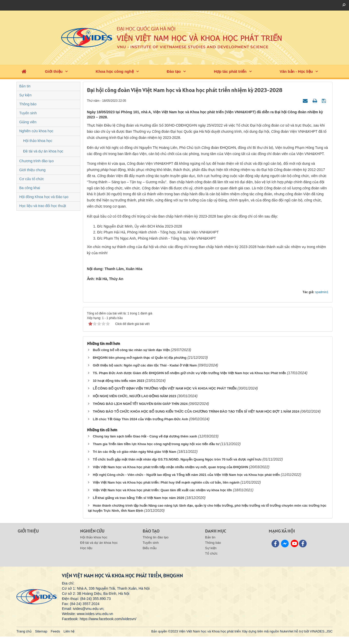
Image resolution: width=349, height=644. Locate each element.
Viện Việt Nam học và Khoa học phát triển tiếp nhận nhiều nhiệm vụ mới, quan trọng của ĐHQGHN (171, 467)
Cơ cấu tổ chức (32, 179)
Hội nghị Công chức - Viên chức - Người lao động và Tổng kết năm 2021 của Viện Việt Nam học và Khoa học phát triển (186, 475)
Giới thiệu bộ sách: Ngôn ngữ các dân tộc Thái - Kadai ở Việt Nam (145, 365)
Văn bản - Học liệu (296, 71)
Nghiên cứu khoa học (36, 131)
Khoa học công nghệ (115, 71)
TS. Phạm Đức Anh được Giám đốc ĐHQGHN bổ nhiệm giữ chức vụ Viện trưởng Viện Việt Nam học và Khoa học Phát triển (190, 373)
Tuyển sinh (28, 113)
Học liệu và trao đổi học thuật (43, 206)
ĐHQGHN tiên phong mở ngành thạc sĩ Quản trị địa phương (140, 358)
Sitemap (41, 631)
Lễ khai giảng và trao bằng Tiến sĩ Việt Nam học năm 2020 (139, 498)
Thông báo (28, 104)
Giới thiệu (54, 71)
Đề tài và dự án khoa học (43, 151)
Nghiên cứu (92, 531)
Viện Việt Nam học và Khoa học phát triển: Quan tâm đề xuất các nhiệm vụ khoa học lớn (162, 490)
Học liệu (86, 548)
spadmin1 (322, 292)
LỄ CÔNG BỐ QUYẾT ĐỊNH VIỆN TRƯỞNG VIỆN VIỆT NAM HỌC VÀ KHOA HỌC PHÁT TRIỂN (165, 388)
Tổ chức (211, 553)
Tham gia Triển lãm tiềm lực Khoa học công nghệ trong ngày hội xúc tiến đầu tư (156, 444)
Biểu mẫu (150, 548)
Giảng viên (28, 122)
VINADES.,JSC (321, 631)
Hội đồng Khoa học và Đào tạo (44, 197)
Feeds (55, 631)
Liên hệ (69, 631)
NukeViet (287, 631)
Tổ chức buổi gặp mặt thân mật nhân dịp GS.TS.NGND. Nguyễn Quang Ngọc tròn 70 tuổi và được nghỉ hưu (177, 459)
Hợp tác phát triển (230, 71)
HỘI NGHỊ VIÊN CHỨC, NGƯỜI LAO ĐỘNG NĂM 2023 (135, 396)
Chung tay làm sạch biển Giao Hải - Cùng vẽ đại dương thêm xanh (145, 436)
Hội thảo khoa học (38, 141)
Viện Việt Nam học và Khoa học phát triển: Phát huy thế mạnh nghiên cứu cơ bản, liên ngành (166, 482)
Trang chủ (24, 631)
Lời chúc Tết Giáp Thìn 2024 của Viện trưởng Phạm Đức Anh (140, 419)
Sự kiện (25, 95)
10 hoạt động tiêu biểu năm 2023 (119, 381)
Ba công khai (30, 188)
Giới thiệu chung (32, 170)
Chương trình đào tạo (36, 161)
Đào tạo (174, 71)
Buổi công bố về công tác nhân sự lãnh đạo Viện (131, 350)
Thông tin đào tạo (156, 537)
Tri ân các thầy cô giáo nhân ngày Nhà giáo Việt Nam (135, 452)
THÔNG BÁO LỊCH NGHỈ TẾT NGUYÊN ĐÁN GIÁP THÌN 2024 (140, 404)
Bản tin (25, 86)
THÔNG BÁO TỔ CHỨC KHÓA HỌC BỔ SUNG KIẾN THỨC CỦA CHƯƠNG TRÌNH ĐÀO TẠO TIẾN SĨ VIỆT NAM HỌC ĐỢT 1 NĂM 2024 (196, 411)
